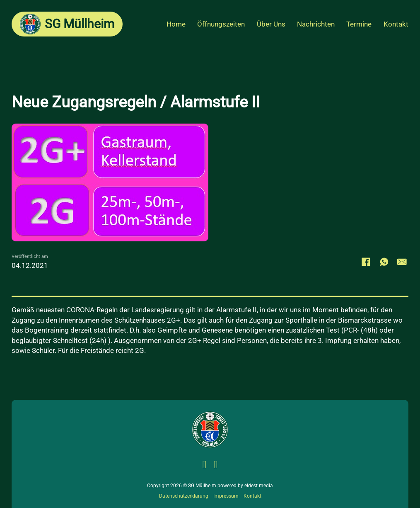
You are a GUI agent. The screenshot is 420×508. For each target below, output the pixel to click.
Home (176, 24)
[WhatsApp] (384, 262)
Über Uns (271, 24)
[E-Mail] (402, 262)
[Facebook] (366, 262)
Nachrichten (316, 24)
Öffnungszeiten (221, 24)
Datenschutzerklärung (184, 496)
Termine (359, 24)
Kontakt (396, 24)
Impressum (226, 496)
